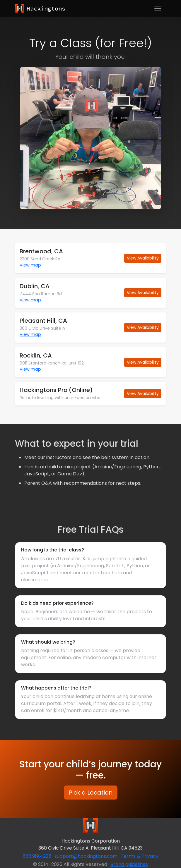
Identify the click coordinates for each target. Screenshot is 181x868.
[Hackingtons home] (40, 8)
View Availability (143, 258)
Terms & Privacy (140, 856)
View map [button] (30, 265)
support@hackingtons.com (86, 856)
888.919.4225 (37, 856)
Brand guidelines (129, 864)
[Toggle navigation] (158, 8)
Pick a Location (91, 793)
